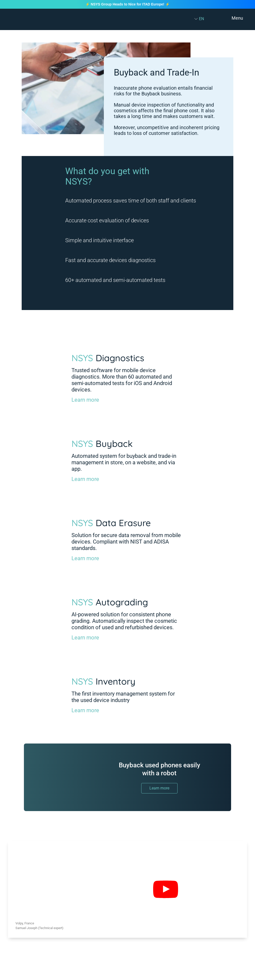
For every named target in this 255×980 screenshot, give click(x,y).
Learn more (85, 400)
